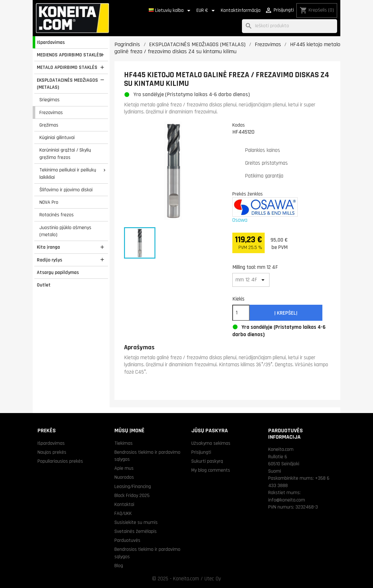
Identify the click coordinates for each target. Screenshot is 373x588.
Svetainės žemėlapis (136, 531)
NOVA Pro (49, 202)
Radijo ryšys (50, 260)
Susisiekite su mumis (136, 522)
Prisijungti (201, 452)
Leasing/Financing (133, 486)
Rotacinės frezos (57, 215)
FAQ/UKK (123, 513)
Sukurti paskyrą (207, 461)
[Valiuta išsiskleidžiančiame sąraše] (207, 11)
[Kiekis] (241, 313)
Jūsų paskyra (210, 431)
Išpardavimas (51, 42)
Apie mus (124, 468)
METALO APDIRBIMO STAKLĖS (67, 67)
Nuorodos (124, 477)
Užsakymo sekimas (211, 443)
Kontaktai (124, 504)
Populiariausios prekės (60, 461)
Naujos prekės (52, 452)
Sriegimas (50, 100)
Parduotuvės (127, 540)
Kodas (239, 125)
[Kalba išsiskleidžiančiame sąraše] (171, 11)
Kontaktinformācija (241, 10)
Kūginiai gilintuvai (57, 137)
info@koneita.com (287, 500)
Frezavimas (51, 112)
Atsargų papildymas (58, 272)
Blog (119, 566)
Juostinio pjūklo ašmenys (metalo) (65, 231)
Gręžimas (49, 125)
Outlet (44, 285)
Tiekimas (124, 443)
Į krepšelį (286, 313)
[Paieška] (290, 26)
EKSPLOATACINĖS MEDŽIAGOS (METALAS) (67, 84)
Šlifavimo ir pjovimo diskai (66, 190)
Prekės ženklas (248, 194)
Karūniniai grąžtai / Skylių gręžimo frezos (65, 154)
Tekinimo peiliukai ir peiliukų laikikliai (68, 174)
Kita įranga (48, 247)
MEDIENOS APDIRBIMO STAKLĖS (69, 55)
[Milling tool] (251, 280)
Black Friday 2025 (132, 495)
